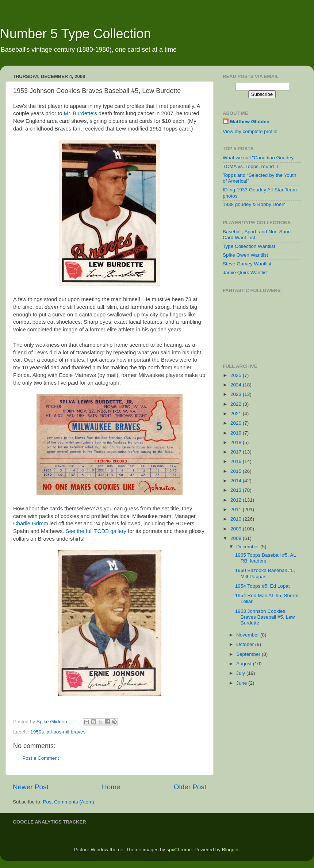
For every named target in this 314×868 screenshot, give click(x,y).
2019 (237, 433)
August (245, 664)
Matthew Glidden (250, 122)
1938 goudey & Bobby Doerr (254, 204)
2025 (237, 375)
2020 (237, 423)
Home (111, 787)
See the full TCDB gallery (96, 531)
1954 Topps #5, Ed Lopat (263, 586)
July (241, 673)
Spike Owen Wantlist (245, 255)
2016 (237, 461)
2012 (237, 500)
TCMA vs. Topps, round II (250, 166)
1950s (37, 732)
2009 (237, 529)
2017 (237, 452)
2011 (237, 509)
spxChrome (179, 850)
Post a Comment (41, 758)
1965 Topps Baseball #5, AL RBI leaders (266, 558)
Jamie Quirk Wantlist (245, 273)
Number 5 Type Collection (76, 34)
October (246, 644)
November (248, 635)
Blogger (230, 850)
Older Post (190, 787)
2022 (237, 404)
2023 (237, 394)
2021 (237, 414)
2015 (237, 471)
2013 (237, 490)
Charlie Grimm (31, 523)
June (242, 683)
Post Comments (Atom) (69, 802)
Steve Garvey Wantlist (247, 264)
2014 (237, 481)
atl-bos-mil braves (66, 732)
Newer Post (31, 787)
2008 (237, 538)
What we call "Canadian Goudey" (259, 158)
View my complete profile (250, 131)
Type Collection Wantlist (249, 246)
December (248, 547)
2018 (237, 442)
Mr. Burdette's (81, 113)
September (249, 654)
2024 (237, 385)
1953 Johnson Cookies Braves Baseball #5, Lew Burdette (265, 617)
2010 (237, 519)
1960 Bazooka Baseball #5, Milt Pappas (265, 573)
